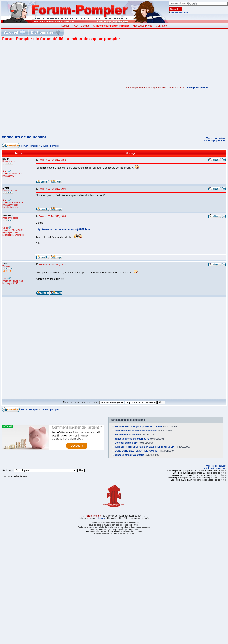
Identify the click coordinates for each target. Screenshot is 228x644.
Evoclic (102, 518)
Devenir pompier (50, 146)
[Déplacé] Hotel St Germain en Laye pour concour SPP (145, 447)
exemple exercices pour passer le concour (138, 426)
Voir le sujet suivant (216, 138)
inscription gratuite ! (198, 88)
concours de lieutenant (24, 137)
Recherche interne (179, 12)
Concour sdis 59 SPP (126, 443)
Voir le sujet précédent (215, 141)
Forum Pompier (30, 146)
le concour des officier (127, 435)
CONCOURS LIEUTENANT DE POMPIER (137, 451)
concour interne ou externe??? (132, 439)
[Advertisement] (46, 88)
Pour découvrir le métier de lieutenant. (136, 431)
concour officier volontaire (129, 455)
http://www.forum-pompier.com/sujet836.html (63, 229)
